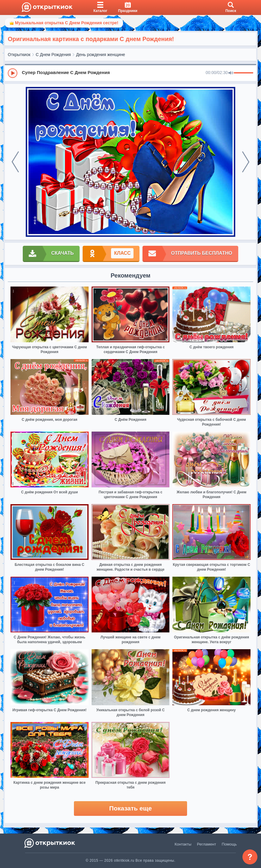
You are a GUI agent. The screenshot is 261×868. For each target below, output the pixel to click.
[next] (246, 162)
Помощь (229, 844)
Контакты (183, 844)
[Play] (13, 73)
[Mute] (231, 73)
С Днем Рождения (53, 55)
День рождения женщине (101, 55)
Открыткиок (19, 55)
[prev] (15, 162)
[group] (130, 73)
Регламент (207, 844)
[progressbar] (243, 73)
